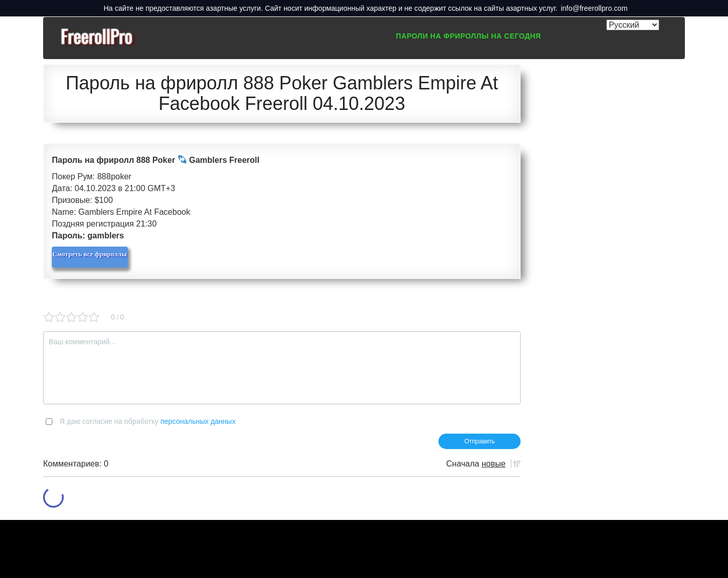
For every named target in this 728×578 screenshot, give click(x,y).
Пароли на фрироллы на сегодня (468, 36)
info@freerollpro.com (594, 8)
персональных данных (198, 421)
